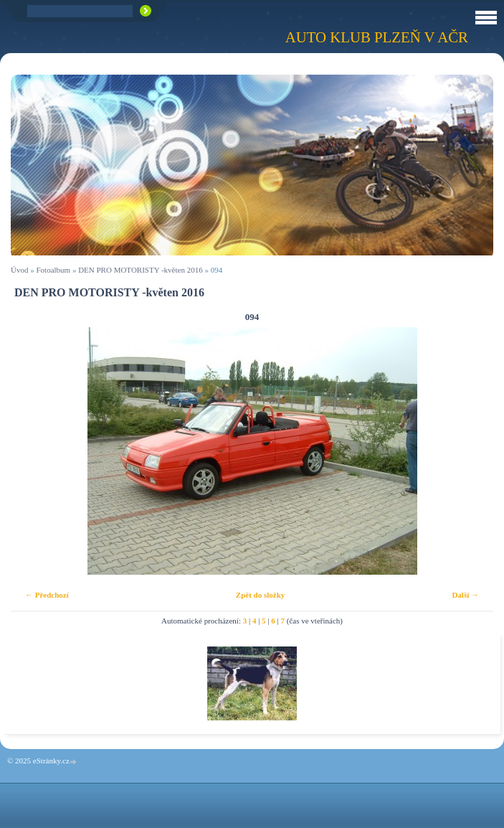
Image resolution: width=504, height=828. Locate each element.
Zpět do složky (260, 595)
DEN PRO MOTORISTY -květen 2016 (141, 270)
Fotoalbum (53, 270)
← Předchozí (47, 595)
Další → (465, 595)
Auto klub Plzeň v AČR (377, 37)
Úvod (19, 270)
